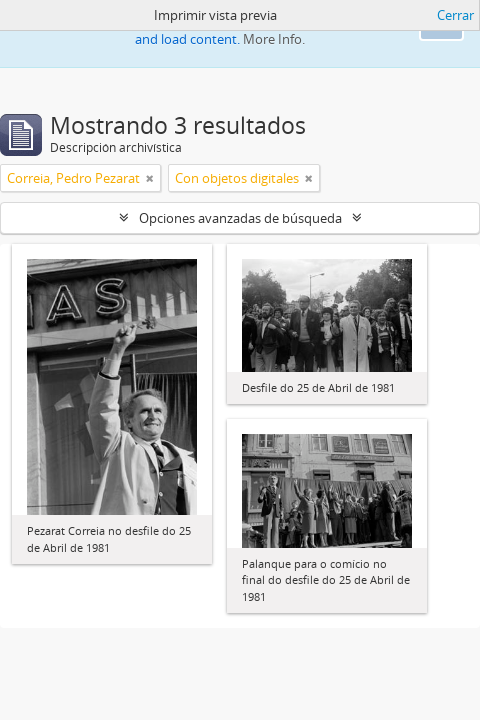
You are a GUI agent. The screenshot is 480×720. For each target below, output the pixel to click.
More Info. (274, 39)
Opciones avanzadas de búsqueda (240, 218)
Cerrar (455, 15)
